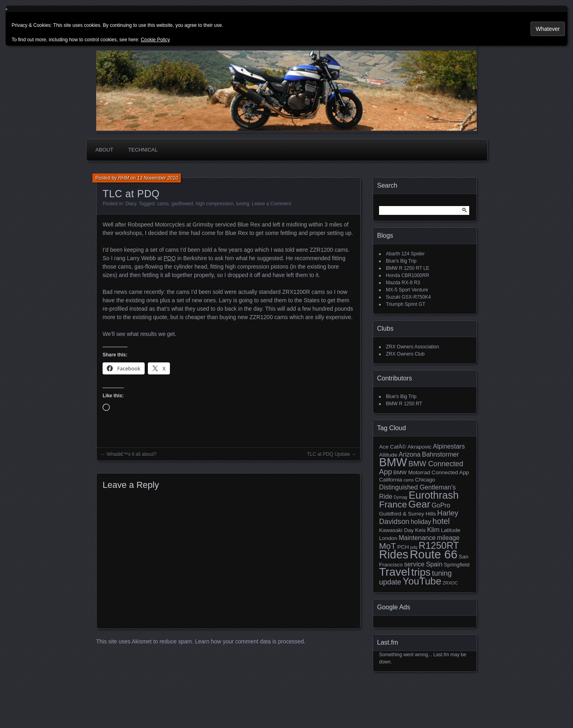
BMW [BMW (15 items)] (393, 462)
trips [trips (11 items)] (421, 572)
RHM (124, 178)
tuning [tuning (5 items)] (442, 573)
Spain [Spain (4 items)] (434, 564)
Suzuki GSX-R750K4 (408, 297)
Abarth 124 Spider (405, 254)
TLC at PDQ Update (328, 454)
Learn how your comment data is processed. (250, 641)
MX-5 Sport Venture (407, 290)
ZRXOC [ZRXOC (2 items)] (450, 583)
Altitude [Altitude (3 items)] (388, 455)
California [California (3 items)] (391, 480)
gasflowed (182, 204)
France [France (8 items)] (393, 505)
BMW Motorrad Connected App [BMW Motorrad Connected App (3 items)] (431, 472)
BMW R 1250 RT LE (408, 268)
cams (163, 204)
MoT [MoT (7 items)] (387, 546)
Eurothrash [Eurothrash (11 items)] (434, 495)
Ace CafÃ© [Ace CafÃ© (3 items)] (393, 447)
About (104, 150)
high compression (214, 204)
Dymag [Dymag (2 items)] (401, 497)
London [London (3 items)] (388, 538)
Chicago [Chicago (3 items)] (425, 480)
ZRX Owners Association (413, 347)
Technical (143, 150)
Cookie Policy (155, 40)
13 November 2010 (157, 178)
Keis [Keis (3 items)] (421, 530)
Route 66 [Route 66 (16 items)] (433, 554)
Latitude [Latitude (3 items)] (451, 530)
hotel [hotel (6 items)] (441, 521)
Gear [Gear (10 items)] (419, 504)
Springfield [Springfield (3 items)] (456, 565)
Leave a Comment (272, 204)
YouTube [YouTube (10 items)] (422, 581)
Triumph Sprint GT (406, 304)
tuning (243, 204)
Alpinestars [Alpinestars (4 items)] (449, 446)
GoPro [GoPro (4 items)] (441, 505)
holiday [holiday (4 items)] (421, 522)
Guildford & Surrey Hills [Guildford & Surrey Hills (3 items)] (408, 514)
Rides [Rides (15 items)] (394, 554)
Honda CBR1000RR (408, 275)
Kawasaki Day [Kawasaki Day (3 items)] (396, 530)
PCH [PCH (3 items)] (403, 547)
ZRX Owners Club (405, 354)
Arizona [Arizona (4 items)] (410, 454)
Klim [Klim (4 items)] (433, 530)
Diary (131, 204)
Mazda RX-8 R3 (403, 283)
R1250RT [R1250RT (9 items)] (439, 546)
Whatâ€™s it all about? (131, 454)
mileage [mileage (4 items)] (448, 538)
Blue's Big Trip (401, 261)
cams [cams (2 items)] (409, 480)
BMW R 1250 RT (404, 404)
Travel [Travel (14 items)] (394, 572)
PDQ (169, 258)
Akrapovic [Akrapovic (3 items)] (420, 447)
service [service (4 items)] (414, 564)
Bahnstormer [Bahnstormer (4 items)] (440, 454)
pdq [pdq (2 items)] (414, 547)
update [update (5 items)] (390, 582)
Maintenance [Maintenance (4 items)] (417, 538)
